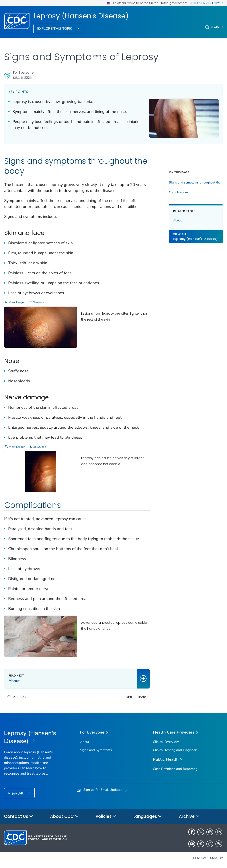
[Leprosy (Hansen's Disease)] (31, 737)
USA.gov (217, 858)
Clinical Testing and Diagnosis (175, 750)
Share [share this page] (142, 697)
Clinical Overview (166, 742)
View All (16, 793)
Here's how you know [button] (206, 3)
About (177, 220)
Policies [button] (106, 817)
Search (217, 27)
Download (40, 302)
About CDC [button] (64, 817)
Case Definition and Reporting (175, 769)
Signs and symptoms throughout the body (196, 183)
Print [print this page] (129, 697)
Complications (179, 192)
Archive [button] (189, 817)
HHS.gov (200, 858)
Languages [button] (148, 817)
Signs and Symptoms (96, 750)
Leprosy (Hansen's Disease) (81, 16)
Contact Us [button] (19, 817)
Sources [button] (19, 697)
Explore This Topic (55, 29)
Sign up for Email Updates (103, 790)
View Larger (17, 302)
